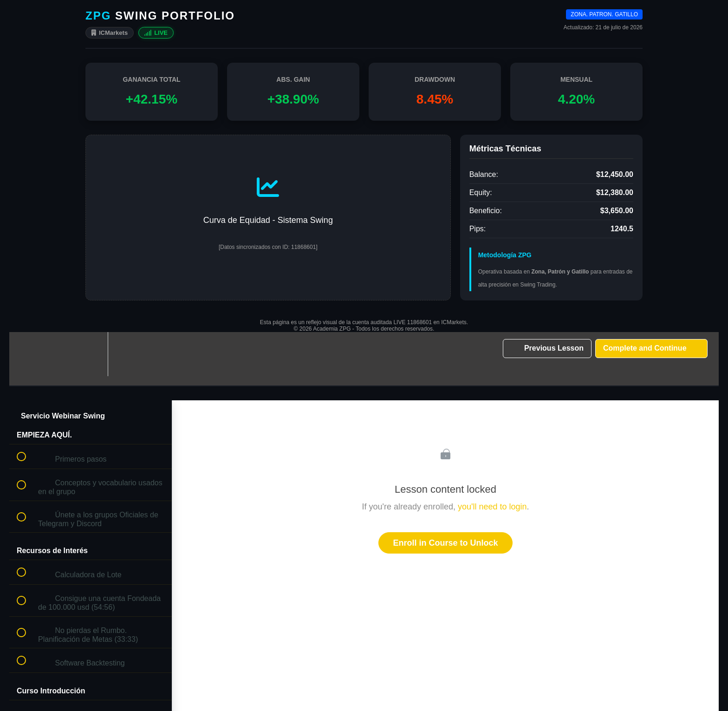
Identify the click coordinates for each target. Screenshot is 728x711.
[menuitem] (91, 354)
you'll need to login (492, 507)
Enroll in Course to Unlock (445, 543)
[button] (26, 354)
